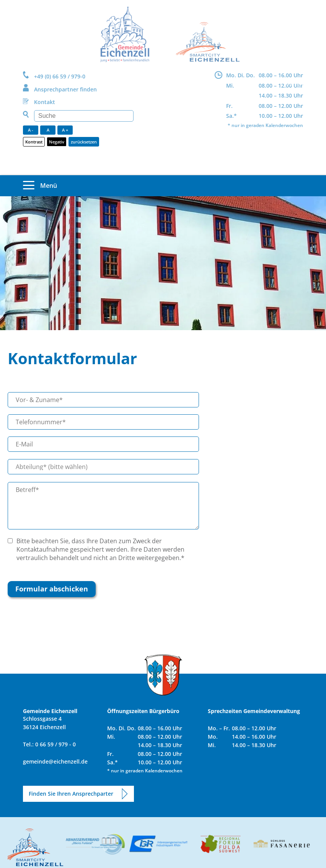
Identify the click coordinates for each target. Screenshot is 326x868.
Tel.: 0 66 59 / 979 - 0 (49, 744)
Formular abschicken (52, 589)
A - (31, 130)
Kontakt (45, 102)
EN (300, 83)
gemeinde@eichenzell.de (55, 761)
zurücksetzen (84, 142)
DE (289, 83)
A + (65, 130)
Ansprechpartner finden (65, 89)
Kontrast (34, 142)
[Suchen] (84, 116)
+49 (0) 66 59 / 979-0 (60, 76)
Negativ (57, 142)
